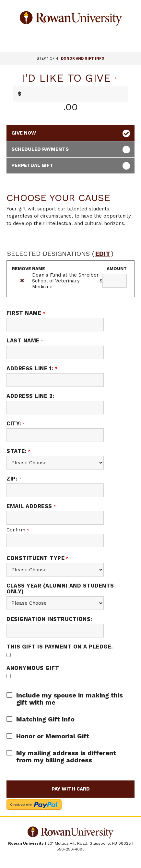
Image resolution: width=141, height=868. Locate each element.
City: (16, 424)
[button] (66, 699)
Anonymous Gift (33, 668)
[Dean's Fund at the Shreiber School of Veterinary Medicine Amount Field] (115, 281)
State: (18, 451)
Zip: (14, 479)
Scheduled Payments (40, 149)
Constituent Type (37, 558)
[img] (22, 281)
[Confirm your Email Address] (55, 541)
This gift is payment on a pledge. (60, 647)
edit (103, 254)
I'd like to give (69, 78)
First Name (26, 313)
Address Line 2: (30, 396)
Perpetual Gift (32, 165)
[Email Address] (55, 518)
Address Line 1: (32, 369)
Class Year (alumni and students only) (60, 589)
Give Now (24, 133)
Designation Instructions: (49, 619)
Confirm (18, 530)
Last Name (25, 341)
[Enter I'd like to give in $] (71, 94)
